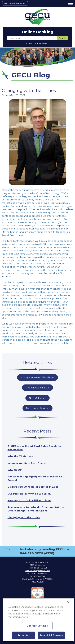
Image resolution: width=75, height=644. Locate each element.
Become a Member (15, 3)
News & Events (37, 398)
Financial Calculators (37, 387)
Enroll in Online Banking (37, 43)
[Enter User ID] (32, 38)
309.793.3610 (31, 569)
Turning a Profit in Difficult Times (30, 499)
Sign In (62, 38)
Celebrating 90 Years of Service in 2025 (33, 485)
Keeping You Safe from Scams (27, 462)
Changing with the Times (24, 515)
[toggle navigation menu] (69, 3)
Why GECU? (15, 469)
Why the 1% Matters (21, 455)
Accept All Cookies (51, 635)
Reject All (23, 635)
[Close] (68, 602)
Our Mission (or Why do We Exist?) (30, 492)
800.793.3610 (44, 569)
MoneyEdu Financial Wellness (37, 377)
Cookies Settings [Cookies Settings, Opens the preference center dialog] (37, 626)
